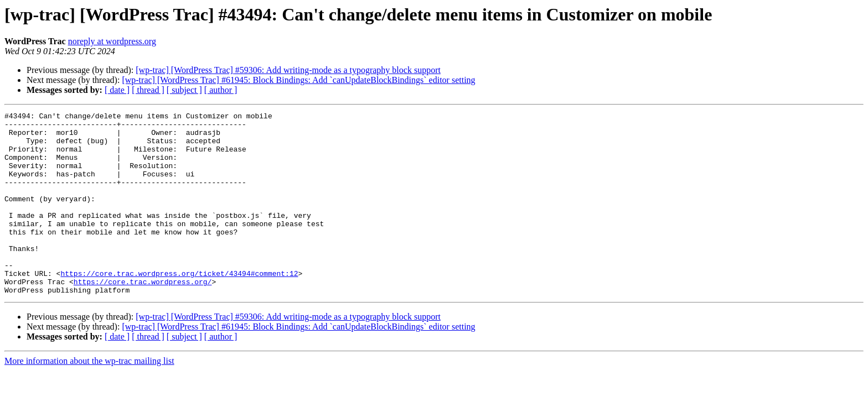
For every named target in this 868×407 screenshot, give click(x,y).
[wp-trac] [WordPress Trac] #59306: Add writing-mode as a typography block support (288, 70)
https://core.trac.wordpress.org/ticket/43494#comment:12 (179, 306)
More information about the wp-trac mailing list (89, 397)
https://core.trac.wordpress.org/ (143, 316)
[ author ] (221, 90)
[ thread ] (148, 90)
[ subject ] (184, 90)
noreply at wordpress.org (112, 41)
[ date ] (117, 90)
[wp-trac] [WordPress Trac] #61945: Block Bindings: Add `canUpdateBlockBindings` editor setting (298, 80)
